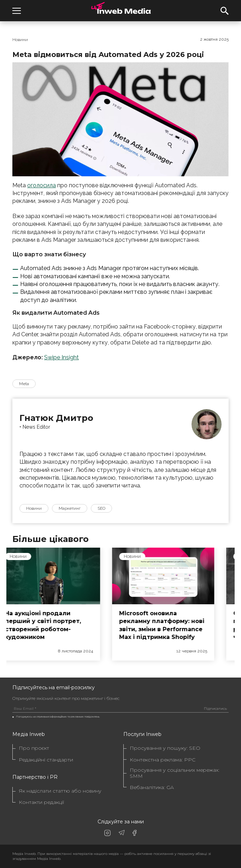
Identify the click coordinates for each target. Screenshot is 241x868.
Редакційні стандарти (46, 760)
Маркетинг (70, 508)
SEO (101, 508)
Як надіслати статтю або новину (60, 791)
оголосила (42, 185)
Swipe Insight (61, 357)
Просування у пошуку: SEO (165, 748)
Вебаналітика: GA (152, 787)
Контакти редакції (41, 802)
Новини (20, 40)
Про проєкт (34, 748)
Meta (24, 384)
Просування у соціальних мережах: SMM (175, 773)
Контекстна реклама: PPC (163, 760)
